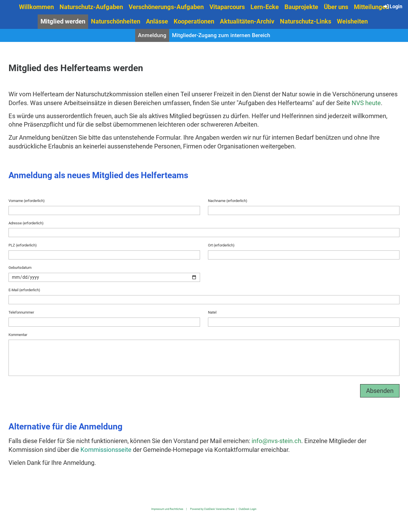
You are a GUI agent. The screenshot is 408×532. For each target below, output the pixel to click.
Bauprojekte (301, 7)
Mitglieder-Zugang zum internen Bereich (221, 35)
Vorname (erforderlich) (27, 201)
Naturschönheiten (116, 21)
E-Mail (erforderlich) (24, 290)
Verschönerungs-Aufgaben (166, 7)
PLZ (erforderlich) (23, 245)
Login (393, 6)
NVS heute (366, 103)
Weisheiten (352, 21)
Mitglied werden (63, 21)
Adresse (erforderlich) (26, 223)
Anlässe (157, 21)
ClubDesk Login (247, 509)
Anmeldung (152, 35)
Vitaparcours (227, 7)
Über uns (336, 7)
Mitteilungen (371, 7)
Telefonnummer (21, 312)
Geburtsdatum (20, 268)
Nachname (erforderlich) (228, 201)
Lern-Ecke (265, 7)
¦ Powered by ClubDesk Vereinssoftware (209, 509)
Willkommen (36, 7)
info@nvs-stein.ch (276, 441)
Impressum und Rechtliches (167, 509)
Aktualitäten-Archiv (247, 21)
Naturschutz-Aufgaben (91, 7)
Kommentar (18, 335)
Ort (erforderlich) (221, 245)
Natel (212, 312)
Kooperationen (194, 21)
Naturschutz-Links (306, 21)
